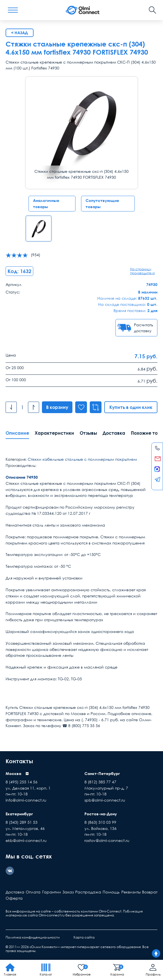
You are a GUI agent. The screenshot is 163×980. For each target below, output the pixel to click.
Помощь (111, 892)
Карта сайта (84, 937)
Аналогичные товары (46, 203)
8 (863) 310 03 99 (100, 822)
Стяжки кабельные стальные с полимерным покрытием (82, 459)
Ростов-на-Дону (101, 814)
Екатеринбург (19, 814)
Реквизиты (131, 892)
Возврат (150, 892)
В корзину (57, 407)
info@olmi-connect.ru (26, 800)
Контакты (19, 761)
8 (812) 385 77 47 (100, 782)
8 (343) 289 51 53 (22, 822)
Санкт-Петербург (102, 773)
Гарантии (52, 892)
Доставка (114, 433)
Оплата (33, 892)
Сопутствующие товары (102, 203)
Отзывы (88, 433)
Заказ (68, 892)
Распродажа (88, 892)
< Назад (20, 33)
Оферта (14, 898)
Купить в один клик (131, 407)
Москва (13, 773)
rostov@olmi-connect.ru (107, 840)
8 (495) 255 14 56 (22, 782)
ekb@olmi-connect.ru (26, 840)
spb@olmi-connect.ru (105, 800)
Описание (17, 433)
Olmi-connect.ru (52, 915)
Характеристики (54, 433)
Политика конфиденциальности (33, 937)
